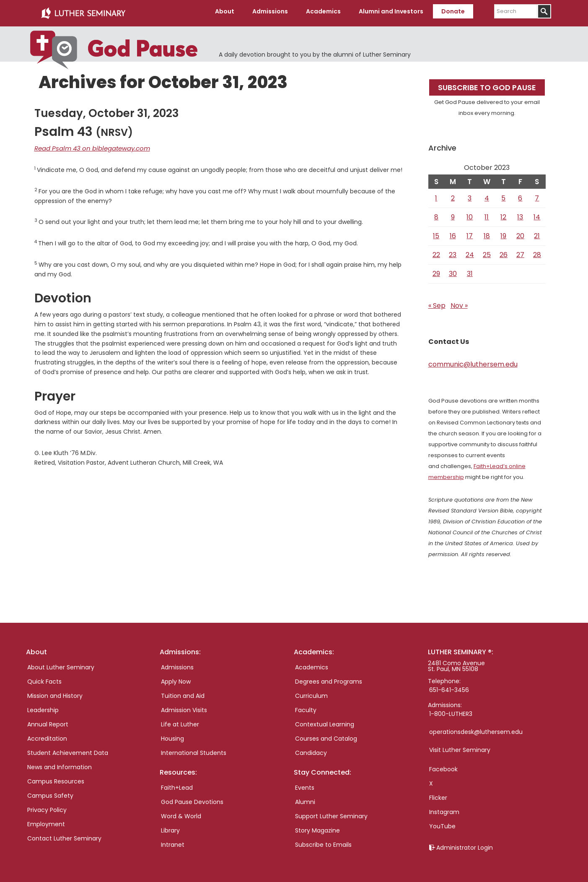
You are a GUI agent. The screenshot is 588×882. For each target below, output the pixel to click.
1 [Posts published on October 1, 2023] (436, 195)
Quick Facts (44, 678)
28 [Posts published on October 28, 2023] (537, 251)
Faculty (306, 707)
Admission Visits (184, 707)
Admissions (177, 664)
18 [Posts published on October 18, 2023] (487, 233)
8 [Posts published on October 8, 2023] (436, 214)
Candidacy (311, 749)
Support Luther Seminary (331, 813)
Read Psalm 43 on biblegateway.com (88, 145)
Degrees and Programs (329, 678)
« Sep (437, 302)
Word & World (181, 813)
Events (305, 784)
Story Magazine (317, 827)
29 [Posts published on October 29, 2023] (436, 270)
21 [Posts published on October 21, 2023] (537, 233)
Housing (172, 735)
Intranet (173, 841)
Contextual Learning (325, 721)
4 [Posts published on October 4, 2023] (487, 195)
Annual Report (48, 721)
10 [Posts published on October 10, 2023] (470, 214)
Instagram (444, 809)
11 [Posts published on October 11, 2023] (487, 214)
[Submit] (544, 11)
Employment (46, 821)
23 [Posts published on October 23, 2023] (453, 251)
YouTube (442, 823)
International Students (194, 749)
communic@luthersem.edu (473, 361)
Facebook (443, 766)
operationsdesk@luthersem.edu (476, 728)
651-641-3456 (449, 687)
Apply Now (176, 678)
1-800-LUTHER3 (451, 710)
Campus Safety (50, 792)
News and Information (60, 764)
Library (170, 827)
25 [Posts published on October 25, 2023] (487, 251)
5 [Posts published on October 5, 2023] (503, 195)
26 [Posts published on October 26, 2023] (504, 251)
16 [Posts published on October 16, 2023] (453, 233)
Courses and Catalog (326, 735)
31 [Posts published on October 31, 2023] (470, 270)
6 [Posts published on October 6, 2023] (520, 195)
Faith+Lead (177, 784)
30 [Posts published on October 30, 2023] (453, 270)
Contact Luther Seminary (64, 835)
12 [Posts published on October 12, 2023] (503, 214)
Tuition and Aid (183, 692)
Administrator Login (465, 844)
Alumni (305, 799)
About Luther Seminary (61, 664)
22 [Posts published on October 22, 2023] (436, 251)
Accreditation (47, 735)
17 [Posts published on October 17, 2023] (470, 233)
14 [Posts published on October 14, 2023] (537, 214)
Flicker (438, 794)
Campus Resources (56, 778)
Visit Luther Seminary (460, 747)
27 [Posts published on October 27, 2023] (520, 251)
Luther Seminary (83, 12)
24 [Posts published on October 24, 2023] (470, 251)
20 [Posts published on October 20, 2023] (520, 233)
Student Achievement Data (68, 749)
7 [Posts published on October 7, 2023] (537, 195)
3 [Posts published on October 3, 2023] (470, 195)
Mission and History (55, 692)
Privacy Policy (47, 807)
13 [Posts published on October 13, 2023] (520, 214)
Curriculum (311, 692)
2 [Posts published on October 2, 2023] (453, 195)
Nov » (459, 302)
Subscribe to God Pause (487, 84)
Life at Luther (180, 721)
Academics (312, 664)
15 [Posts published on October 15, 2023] (436, 233)
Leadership (43, 707)
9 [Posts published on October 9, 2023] (453, 214)
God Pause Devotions (192, 799)
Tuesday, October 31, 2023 (107, 110)
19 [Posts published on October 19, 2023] (503, 233)
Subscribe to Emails (323, 841)
